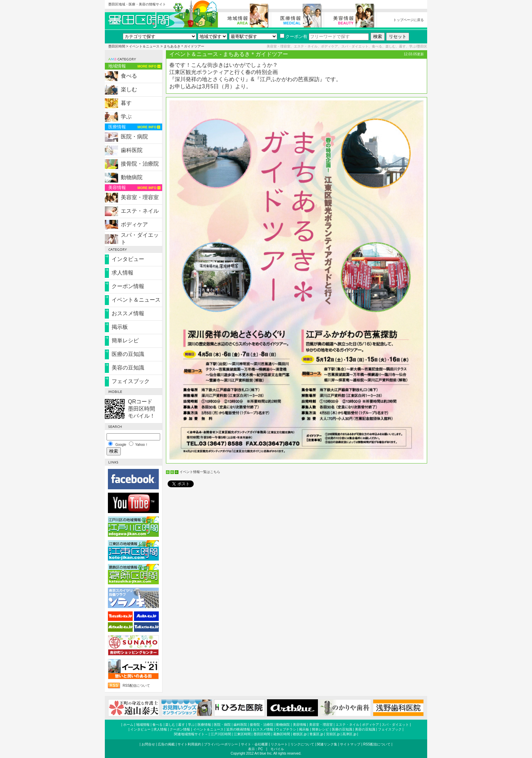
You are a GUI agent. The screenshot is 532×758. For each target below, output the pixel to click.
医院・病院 (134, 137)
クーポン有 (294, 36)
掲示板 (120, 327)
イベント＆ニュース (144, 46)
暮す (126, 103)
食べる (129, 76)
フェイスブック (131, 381)
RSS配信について (136, 686)
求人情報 (122, 273)
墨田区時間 (117, 46)
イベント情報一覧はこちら (200, 472)
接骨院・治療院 (140, 164)
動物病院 (132, 177)
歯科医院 (132, 150)
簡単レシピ (125, 340)
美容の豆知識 (128, 368)
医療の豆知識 (128, 354)
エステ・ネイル (140, 211)
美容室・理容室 (140, 197)
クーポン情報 (128, 286)
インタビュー (128, 259)
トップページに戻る (408, 20)
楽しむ (129, 89)
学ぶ (126, 117)
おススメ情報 (128, 313)
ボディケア (134, 224)
